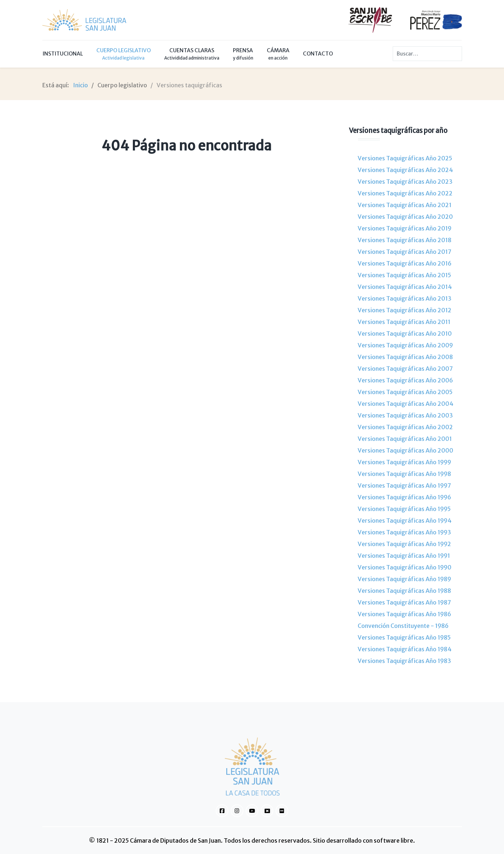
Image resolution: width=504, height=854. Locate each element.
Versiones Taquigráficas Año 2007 (405, 369)
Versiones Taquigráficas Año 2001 (405, 439)
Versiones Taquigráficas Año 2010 (405, 333)
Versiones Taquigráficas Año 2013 (405, 298)
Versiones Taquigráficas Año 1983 (404, 661)
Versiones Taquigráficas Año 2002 (405, 427)
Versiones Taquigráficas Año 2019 (405, 228)
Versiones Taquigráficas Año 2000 (405, 450)
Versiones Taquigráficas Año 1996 (404, 497)
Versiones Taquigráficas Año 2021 (405, 205)
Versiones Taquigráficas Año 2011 (404, 322)
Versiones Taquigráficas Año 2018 (405, 240)
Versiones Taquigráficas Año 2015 (404, 275)
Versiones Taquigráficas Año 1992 (404, 544)
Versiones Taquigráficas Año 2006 (405, 380)
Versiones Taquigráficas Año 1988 (404, 591)
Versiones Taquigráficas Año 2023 (405, 182)
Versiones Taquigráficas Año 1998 (404, 474)
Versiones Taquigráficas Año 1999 (404, 462)
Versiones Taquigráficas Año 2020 (405, 217)
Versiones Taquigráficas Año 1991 (404, 556)
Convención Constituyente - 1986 (403, 626)
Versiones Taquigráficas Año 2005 (405, 392)
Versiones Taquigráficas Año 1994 (405, 521)
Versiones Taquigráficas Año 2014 (405, 287)
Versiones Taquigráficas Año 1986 (404, 614)
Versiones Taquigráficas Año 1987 (404, 602)
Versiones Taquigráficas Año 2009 (405, 345)
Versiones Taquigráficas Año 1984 (405, 649)
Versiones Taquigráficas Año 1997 (404, 485)
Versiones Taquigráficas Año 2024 (405, 170)
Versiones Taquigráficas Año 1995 (404, 509)
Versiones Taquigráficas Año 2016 (405, 263)
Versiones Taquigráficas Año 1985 (404, 637)
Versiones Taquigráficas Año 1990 (405, 567)
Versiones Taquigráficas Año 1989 (404, 579)
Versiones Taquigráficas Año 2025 (405, 158)
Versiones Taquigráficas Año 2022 (405, 193)
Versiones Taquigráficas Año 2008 (405, 357)
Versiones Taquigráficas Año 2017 (405, 252)
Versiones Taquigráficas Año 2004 (405, 404)
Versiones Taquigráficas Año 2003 (405, 415)
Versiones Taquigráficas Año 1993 (404, 532)
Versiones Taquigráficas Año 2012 (405, 310)
